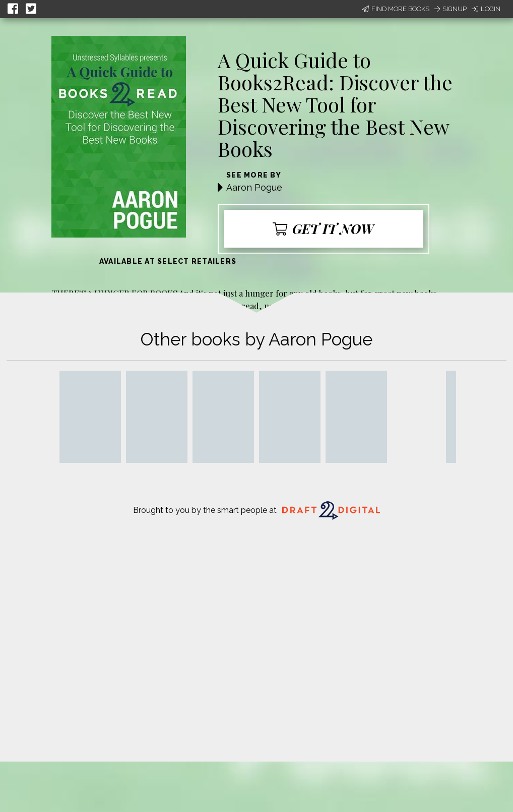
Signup (451, 9)
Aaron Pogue (254, 187)
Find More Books (396, 9)
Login (486, 9)
